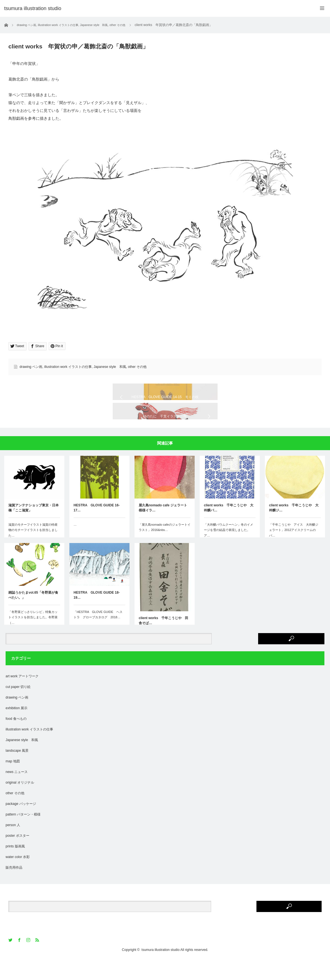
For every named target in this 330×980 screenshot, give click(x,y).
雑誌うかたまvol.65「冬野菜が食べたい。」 (33, 615)
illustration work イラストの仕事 (68, 367)
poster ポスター (17, 856)
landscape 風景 (17, 771)
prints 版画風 (15, 866)
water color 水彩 (18, 877)
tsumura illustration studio (161, 970)
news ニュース (17, 792)
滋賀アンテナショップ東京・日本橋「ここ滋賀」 (34, 528)
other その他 (137, 367)
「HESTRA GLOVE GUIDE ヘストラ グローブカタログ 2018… (98, 635)
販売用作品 (14, 888)
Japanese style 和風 (110, 367)
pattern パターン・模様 (23, 835)
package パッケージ (21, 824)
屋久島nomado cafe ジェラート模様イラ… (163, 528)
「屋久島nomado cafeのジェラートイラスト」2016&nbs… (165, 547)
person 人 (13, 845)
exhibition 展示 (16, 728)
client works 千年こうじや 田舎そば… (163, 641)
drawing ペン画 (31, 367)
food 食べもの (16, 739)
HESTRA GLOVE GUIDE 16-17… (97, 528)
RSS (38, 960)
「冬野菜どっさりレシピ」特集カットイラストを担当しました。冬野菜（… (33, 638)
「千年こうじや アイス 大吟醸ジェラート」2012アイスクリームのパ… (294, 550)
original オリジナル (20, 803)
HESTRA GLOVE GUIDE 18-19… (97, 615)
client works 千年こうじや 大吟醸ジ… (294, 528)
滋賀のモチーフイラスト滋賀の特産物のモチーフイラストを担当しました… (33, 550)
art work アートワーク (22, 696)
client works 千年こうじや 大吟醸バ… (229, 528)
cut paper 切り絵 (18, 707)
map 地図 (13, 781)
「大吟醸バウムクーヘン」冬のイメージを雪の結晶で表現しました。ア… (228, 550)
